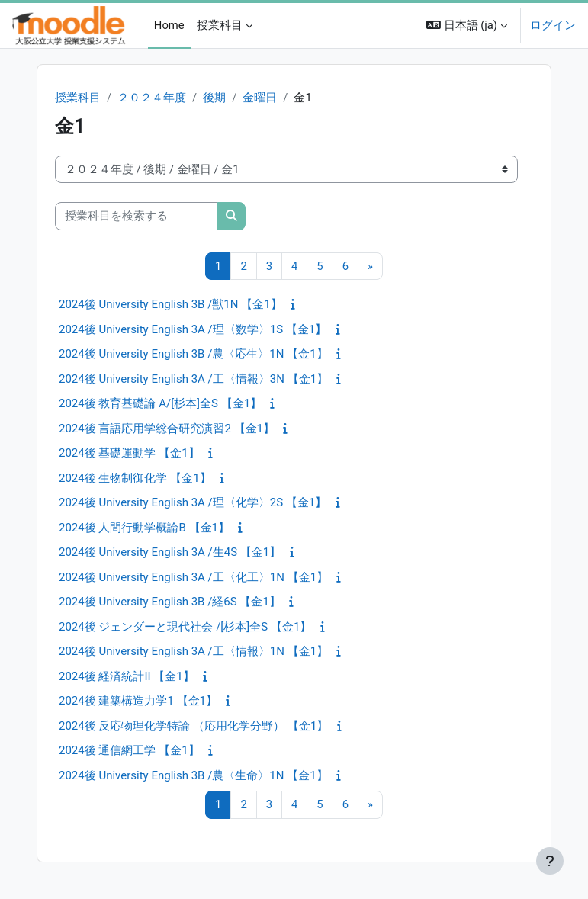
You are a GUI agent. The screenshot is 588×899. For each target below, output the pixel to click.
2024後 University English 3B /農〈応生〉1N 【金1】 (193, 354)
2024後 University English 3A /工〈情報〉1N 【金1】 (193, 651)
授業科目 (78, 98)
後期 (214, 98)
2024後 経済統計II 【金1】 (127, 676)
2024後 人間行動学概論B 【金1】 (144, 528)
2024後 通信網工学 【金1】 (129, 750)
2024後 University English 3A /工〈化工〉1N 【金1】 (193, 577)
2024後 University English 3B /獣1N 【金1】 (170, 304)
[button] (467, 26)
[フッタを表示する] (550, 861)
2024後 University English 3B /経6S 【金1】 (170, 602)
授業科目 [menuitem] (220, 25)
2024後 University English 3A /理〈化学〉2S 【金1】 (193, 502)
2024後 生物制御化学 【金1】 (135, 478)
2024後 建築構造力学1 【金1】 (138, 701)
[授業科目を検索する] (137, 216)
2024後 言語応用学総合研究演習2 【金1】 (167, 429)
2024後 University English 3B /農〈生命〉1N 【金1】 (193, 775)
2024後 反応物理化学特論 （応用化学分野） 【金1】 (193, 726)
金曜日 (260, 98)
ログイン (553, 25)
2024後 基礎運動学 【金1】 (129, 453)
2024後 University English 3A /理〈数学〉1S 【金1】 (193, 329)
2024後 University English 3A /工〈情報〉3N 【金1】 (193, 379)
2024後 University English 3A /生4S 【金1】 (170, 552)
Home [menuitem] (169, 25)
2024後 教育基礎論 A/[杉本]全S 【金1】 (160, 403)
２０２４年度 (152, 98)
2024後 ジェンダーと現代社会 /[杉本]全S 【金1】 (185, 627)
